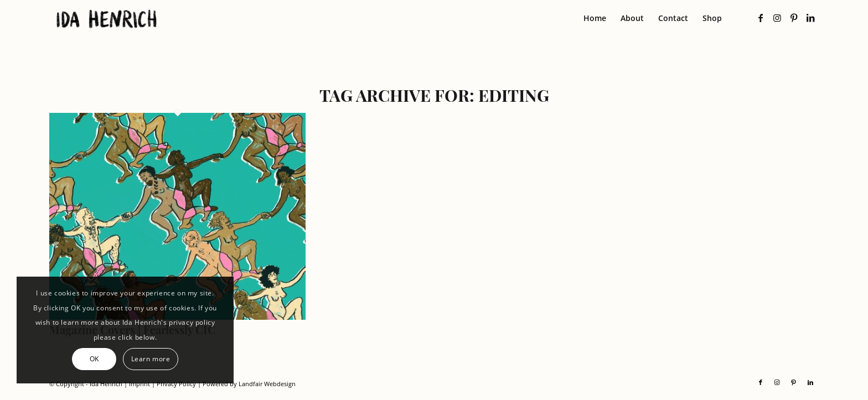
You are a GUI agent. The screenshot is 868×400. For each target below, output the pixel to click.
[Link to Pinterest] (794, 18)
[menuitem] (595, 18)
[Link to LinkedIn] (810, 18)
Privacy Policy (176, 384)
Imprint (139, 384)
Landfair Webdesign (267, 384)
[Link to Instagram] (777, 18)
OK (94, 359)
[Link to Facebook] (761, 18)
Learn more (151, 359)
